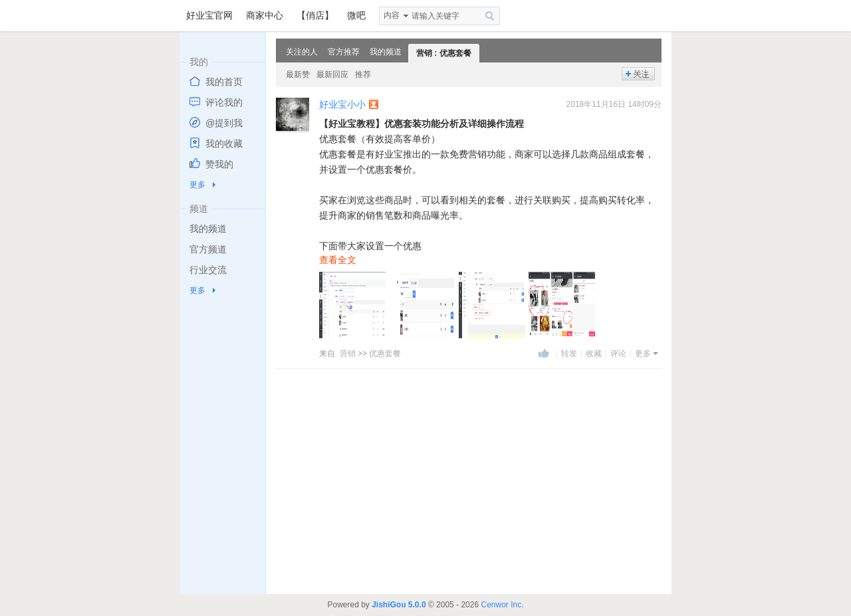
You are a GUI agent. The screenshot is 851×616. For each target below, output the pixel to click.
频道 (199, 209)
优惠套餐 (385, 354)
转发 (569, 354)
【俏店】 (315, 15)
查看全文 (338, 260)
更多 (197, 185)
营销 (348, 354)
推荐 (363, 74)
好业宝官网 (209, 15)
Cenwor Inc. (502, 605)
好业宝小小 (342, 104)
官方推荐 (344, 52)
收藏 (594, 354)
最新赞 (298, 74)
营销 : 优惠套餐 (444, 53)
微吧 (356, 15)
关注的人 (302, 52)
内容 (392, 15)
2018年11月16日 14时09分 (614, 104)
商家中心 (265, 15)
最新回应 (332, 74)
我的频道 (386, 52)
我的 (199, 62)
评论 (618, 354)
